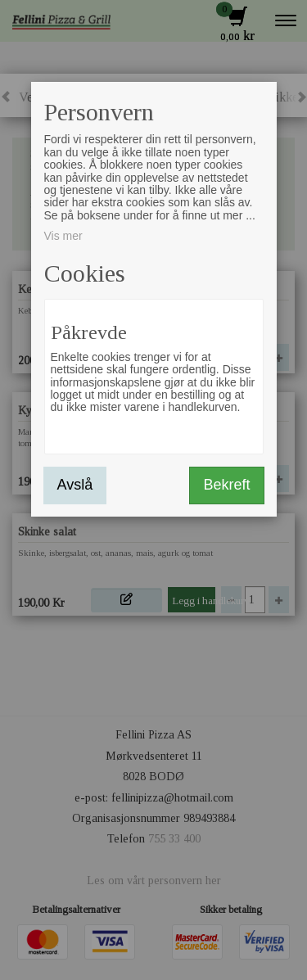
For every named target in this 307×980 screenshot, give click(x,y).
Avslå (75, 485)
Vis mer (63, 236)
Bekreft (226, 485)
